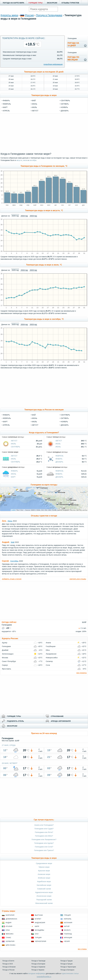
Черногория (41, 941)
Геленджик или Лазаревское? (44, 839)
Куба (8, 930)
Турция (38, 938)
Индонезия (40, 923)
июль (34, 107)
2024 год (24, 216)
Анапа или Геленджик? (44, 825)
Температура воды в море (44, 95)
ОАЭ (37, 934)
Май (34, 415)
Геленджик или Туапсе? (44, 850)
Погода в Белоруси (67, 970)
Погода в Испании (9, 967)
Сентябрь (65, 415)
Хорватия (10, 941)
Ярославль (7, 669)
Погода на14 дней (73, 44)
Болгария (10, 915)
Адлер (5, 643)
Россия (29, 15)
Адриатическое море (44, 892)
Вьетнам (39, 915)
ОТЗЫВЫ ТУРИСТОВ (70, 3)
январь (6, 101)
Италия (9, 926)
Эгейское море (44, 878)
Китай (67, 926)
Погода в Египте (8, 961)
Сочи (48, 665)
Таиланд (68, 934)
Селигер (49, 661)
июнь (35, 104)
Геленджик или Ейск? (44, 836)
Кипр (37, 926)
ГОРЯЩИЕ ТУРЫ (36, 3)
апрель (6, 111)
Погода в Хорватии (38, 967)
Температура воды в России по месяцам (44, 410)
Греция (67, 915)
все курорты (82, 673)
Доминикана (11, 919)
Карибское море (44, 881)
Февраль (7, 418)
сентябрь (65, 101)
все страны (82, 949)
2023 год (33, 216)
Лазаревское (51, 654)
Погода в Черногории (68, 967)
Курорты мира (9, 15)
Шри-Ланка (11, 945)
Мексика (10, 934)
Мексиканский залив (44, 903)
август (35, 111)
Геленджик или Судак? (44, 829)
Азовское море (44, 874)
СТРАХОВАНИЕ (57, 716)
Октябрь (65, 418)
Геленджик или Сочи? (44, 847)
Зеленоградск (8, 654)
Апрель (6, 425)
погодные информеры (37, 973)
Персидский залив (44, 900)
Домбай (5, 650)
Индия (8, 923)
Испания (68, 923)
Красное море (44, 871)
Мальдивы (39, 930)
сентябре (33, 160)
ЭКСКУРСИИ (52, 3)
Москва (5, 658)
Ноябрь (64, 422)
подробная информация (53, 64)
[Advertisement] (44, 31)
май (34, 101)
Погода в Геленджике (49, 15)
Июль (34, 422)
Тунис (8, 938)
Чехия (67, 941)
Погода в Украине (38, 970)
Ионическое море (44, 896)
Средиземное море (44, 863)
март (5, 107)
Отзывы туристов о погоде (44, 516)
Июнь (35, 418)
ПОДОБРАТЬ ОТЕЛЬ (15, 721)
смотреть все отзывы (78, 579)
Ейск (48, 650)
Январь (6, 415)
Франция (68, 938)
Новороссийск (52, 658)
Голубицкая (51, 646)
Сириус (5, 665)
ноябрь (64, 107)
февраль (7, 104)
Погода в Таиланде (38, 961)
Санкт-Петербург (9, 661)
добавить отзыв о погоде (12, 579)
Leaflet (13, 510)
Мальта (67, 930)
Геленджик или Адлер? (44, 843)
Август (35, 425)
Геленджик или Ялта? (44, 832)
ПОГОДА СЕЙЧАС (9, 622)
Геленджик (6, 646)
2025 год (15, 216)
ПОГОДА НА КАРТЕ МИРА (13, 3)
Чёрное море (44, 867)
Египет (38, 919)
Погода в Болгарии (38, 964)
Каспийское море (44, 885)
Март (5, 422)
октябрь (65, 104)
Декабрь (65, 425)
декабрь (65, 111)
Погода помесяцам (73, 58)
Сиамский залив (44, 889)
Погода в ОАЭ (7, 964)
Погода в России (8, 970)
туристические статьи (70, 973)
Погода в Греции (66, 964)
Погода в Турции (66, 961)
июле (25, 160)
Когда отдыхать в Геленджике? (44, 433)
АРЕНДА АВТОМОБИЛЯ (61, 721)
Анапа (48, 643)
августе (19, 160)
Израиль (68, 919)
